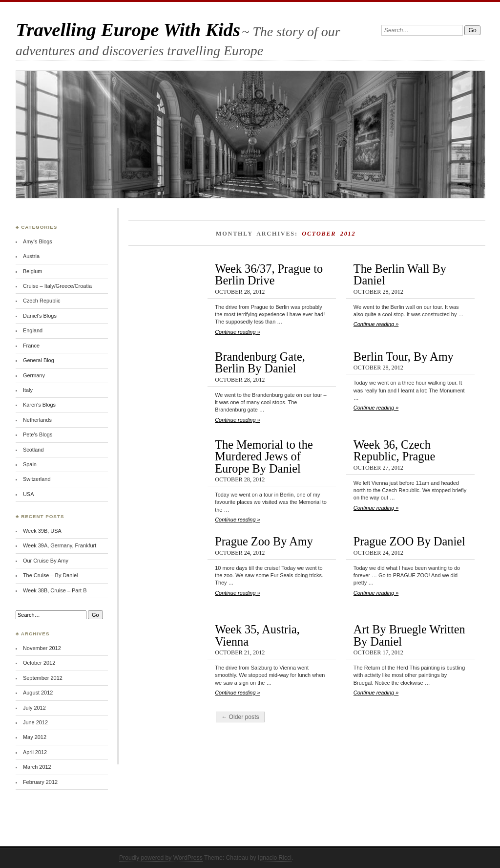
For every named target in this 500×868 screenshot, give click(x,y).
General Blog (39, 360)
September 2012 (43, 678)
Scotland (33, 450)
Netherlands (37, 420)
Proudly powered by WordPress (161, 858)
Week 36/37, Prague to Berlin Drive (269, 274)
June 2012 (35, 722)
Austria (31, 256)
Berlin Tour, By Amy (404, 357)
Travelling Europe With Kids (128, 30)
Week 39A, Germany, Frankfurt (60, 545)
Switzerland (37, 479)
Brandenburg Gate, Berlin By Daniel (260, 362)
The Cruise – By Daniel (50, 575)
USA (29, 494)
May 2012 (35, 737)
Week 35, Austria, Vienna (257, 635)
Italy (28, 390)
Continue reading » (237, 332)
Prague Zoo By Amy (264, 541)
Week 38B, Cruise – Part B (55, 590)
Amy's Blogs (38, 241)
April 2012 (35, 752)
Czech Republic (42, 301)
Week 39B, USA (42, 531)
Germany (34, 375)
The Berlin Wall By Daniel (400, 274)
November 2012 (42, 648)
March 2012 (37, 767)
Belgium (33, 271)
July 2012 (34, 708)
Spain (30, 464)
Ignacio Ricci (275, 858)
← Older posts (240, 717)
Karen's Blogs (39, 405)
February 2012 (40, 782)
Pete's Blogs (38, 434)
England (33, 330)
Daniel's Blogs (40, 316)
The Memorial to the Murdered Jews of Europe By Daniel (264, 456)
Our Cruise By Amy (46, 561)
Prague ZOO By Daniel (409, 541)
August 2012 (38, 693)
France (31, 346)
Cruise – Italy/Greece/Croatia (57, 286)
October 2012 (39, 663)
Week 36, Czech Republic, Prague (394, 450)
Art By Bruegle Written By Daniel (409, 635)
